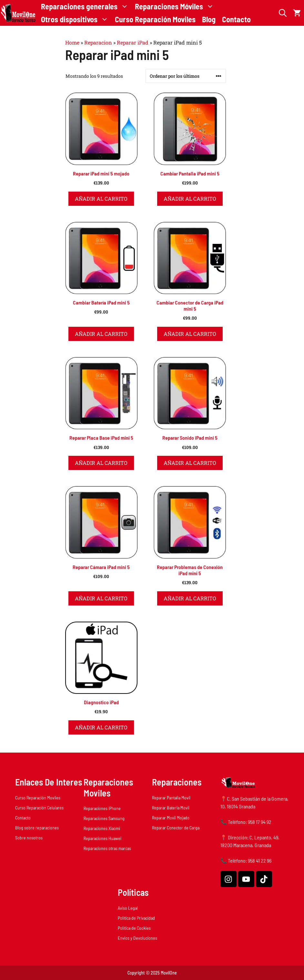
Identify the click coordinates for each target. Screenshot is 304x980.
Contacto (236, 19)
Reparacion (98, 42)
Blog (209, 19)
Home (72, 42)
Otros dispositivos (76, 19)
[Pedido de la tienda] (186, 76)
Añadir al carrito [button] (101, 199)
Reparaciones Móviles (176, 6)
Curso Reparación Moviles (155, 19)
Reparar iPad (133, 42)
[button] (283, 13)
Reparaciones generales (86, 6)
